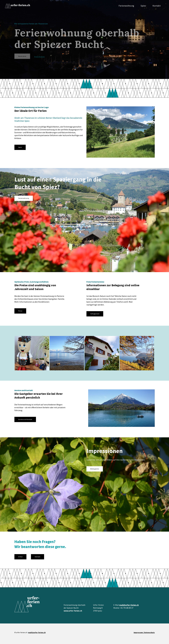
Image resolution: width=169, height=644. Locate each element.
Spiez (143, 6)
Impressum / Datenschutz (144, 632)
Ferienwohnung (126, 6)
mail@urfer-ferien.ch (129, 605)
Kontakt (157, 6)
